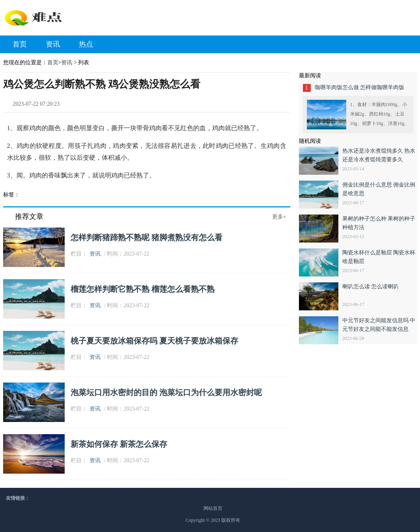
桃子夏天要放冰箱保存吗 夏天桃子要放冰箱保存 (154, 341)
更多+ (279, 217)
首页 (24, 45)
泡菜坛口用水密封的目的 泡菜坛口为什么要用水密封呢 (166, 392)
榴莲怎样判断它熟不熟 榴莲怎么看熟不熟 (143, 289)
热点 (91, 45)
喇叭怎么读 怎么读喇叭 (371, 287)
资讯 (58, 45)
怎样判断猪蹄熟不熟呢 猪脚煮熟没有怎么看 (147, 237)
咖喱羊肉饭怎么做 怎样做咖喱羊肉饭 (360, 87)
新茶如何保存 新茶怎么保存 (119, 444)
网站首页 (213, 508)
